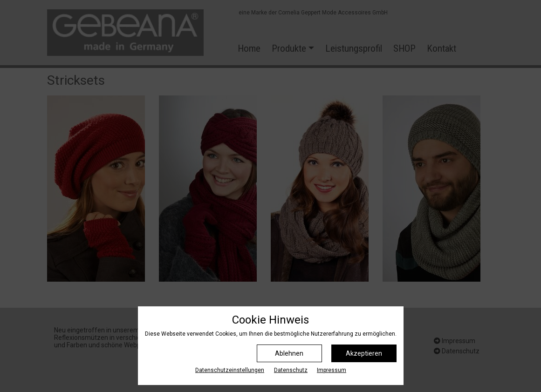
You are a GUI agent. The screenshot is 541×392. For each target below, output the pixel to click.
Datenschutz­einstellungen (230, 370)
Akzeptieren (364, 353)
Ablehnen (289, 353)
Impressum (332, 370)
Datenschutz (291, 370)
